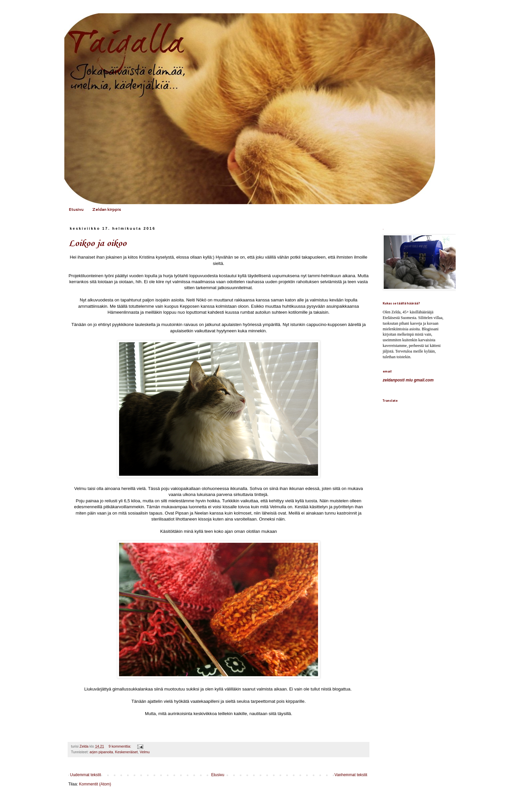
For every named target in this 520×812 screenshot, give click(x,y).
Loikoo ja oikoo (97, 244)
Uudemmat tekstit (85, 775)
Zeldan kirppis (107, 209)
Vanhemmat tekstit (351, 775)
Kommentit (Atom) (95, 784)
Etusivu (76, 209)
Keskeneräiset (126, 752)
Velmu (145, 752)
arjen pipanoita (101, 752)
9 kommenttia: (120, 746)
